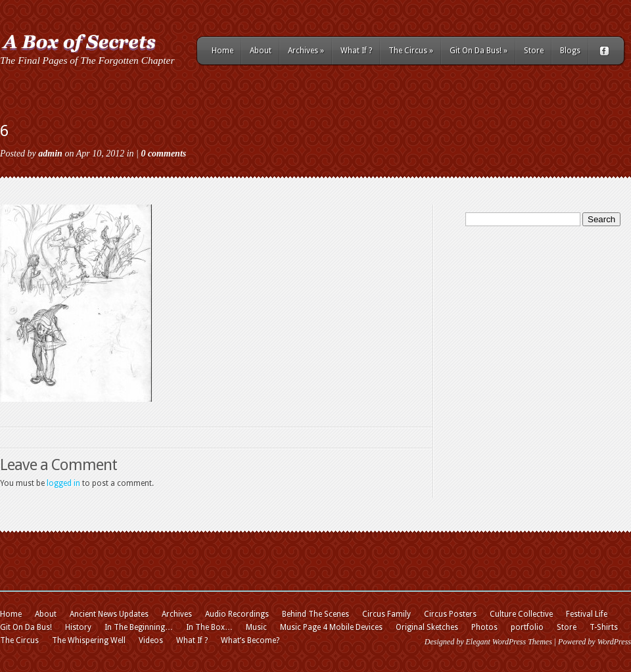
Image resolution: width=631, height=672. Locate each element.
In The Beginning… (139, 627)
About (261, 51)
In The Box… (209, 627)
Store (534, 51)
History (78, 627)
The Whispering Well (89, 640)
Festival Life (587, 614)
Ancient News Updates (109, 614)
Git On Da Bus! (479, 51)
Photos (484, 627)
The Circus (411, 51)
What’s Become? (250, 640)
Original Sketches (427, 627)
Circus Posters (450, 614)
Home (222, 51)
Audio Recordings (237, 614)
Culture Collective (521, 614)
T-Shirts (604, 627)
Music (256, 627)
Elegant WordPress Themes (508, 642)
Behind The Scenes (315, 614)
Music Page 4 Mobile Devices (331, 627)
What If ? (356, 51)
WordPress (614, 642)
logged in (63, 483)
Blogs (570, 51)
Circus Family (386, 614)
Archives (306, 51)
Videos (151, 640)
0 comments (163, 154)
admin (50, 154)
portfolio (527, 627)
